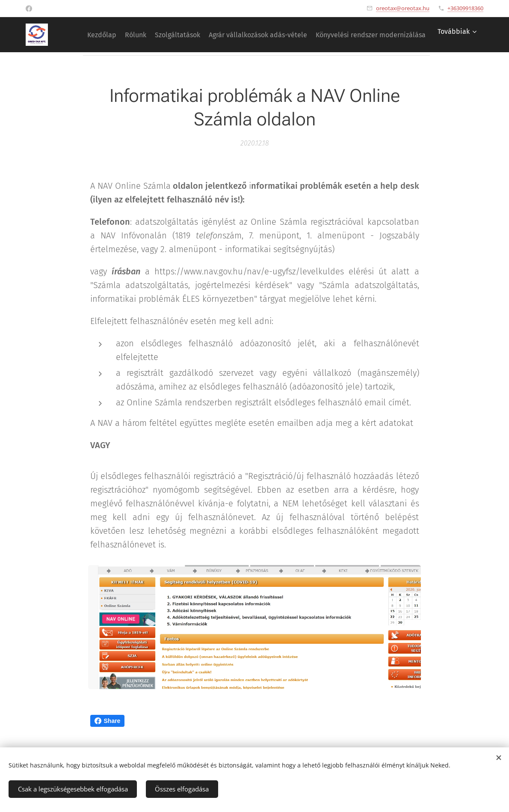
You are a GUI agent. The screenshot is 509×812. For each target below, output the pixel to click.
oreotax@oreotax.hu (403, 8)
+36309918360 (465, 8)
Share (108, 721)
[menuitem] (196, 35)
